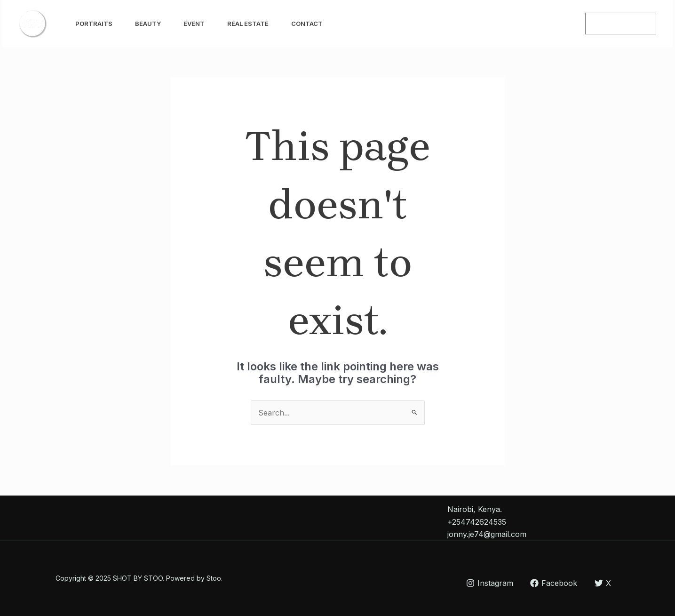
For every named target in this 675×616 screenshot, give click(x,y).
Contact (307, 24)
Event (194, 24)
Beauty (148, 24)
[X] (603, 583)
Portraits (94, 24)
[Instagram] (543, 24)
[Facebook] (564, 24)
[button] (621, 24)
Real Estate (248, 24)
